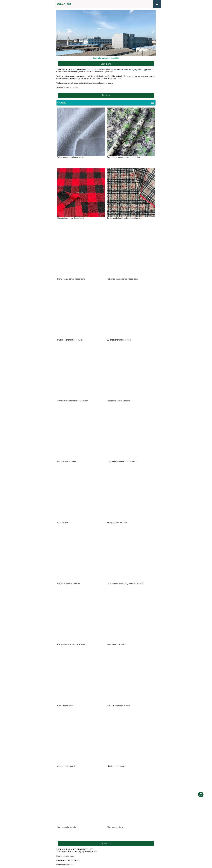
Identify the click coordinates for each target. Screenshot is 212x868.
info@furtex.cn (68, 856)
